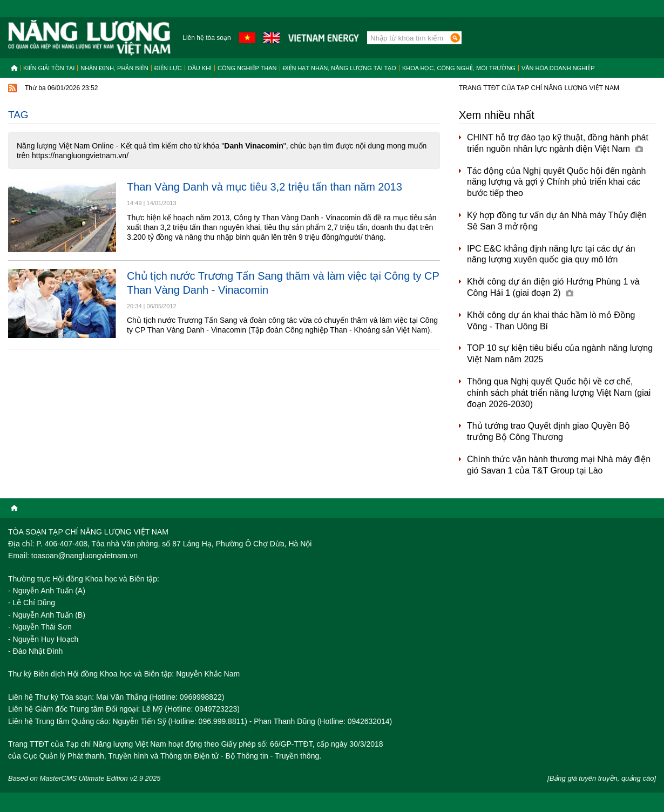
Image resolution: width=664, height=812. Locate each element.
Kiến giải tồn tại (49, 68)
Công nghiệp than (247, 68)
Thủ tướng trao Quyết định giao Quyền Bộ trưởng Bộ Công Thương (548, 431)
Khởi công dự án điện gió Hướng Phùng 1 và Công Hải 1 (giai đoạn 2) (553, 287)
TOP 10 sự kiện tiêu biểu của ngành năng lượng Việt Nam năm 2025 (560, 354)
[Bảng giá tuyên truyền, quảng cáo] (602, 778)
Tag (18, 115)
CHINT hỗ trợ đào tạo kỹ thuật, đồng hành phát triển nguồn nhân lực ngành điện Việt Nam (558, 143)
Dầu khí (200, 68)
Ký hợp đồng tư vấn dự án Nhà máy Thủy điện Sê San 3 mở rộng (557, 221)
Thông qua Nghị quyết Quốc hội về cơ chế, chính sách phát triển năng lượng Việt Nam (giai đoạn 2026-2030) (559, 393)
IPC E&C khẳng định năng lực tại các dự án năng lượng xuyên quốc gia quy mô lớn (551, 254)
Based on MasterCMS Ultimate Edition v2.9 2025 (84, 778)
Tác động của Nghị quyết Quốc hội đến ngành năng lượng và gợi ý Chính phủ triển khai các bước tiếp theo (557, 182)
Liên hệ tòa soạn (206, 38)
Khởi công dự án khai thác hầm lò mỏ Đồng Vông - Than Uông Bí (551, 321)
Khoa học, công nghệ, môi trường (459, 68)
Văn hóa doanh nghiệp (558, 68)
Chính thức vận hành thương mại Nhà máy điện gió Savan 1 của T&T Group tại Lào (559, 465)
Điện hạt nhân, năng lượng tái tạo (340, 68)
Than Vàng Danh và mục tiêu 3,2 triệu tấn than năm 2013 (265, 187)
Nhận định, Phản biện (114, 68)
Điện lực (168, 68)
